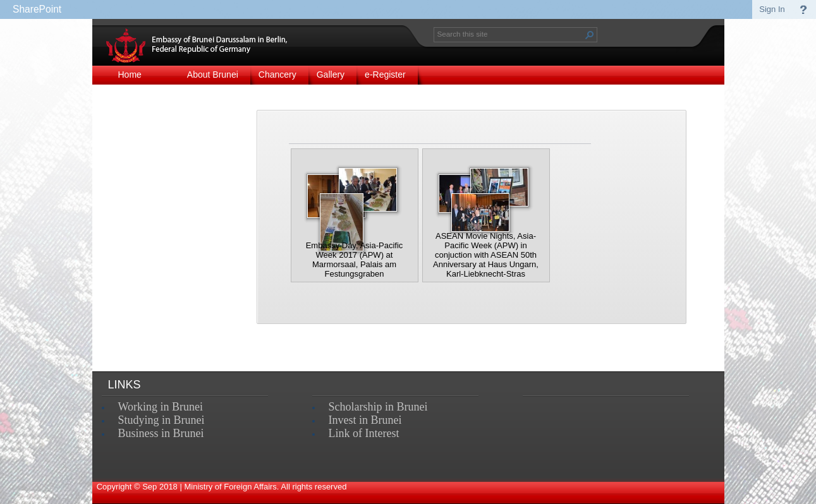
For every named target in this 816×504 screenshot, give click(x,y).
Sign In (772, 9)
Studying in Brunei (161, 420)
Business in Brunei (161, 433)
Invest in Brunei (365, 420)
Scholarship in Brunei (378, 407)
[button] (590, 35)
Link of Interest (364, 433)
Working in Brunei (161, 407)
